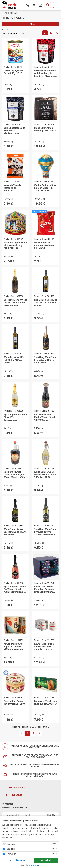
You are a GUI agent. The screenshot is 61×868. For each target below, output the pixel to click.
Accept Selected (18, 860)
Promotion (11, 854)
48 (51, 33)
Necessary (12, 844)
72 (57, 33)
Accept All (46, 860)
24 (45, 33)
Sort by (5, 29)
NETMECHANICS (35, 865)
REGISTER (52, 815)
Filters (19, 25)
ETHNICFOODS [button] (14, 795)
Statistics (11, 849)
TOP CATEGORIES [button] (16, 788)
